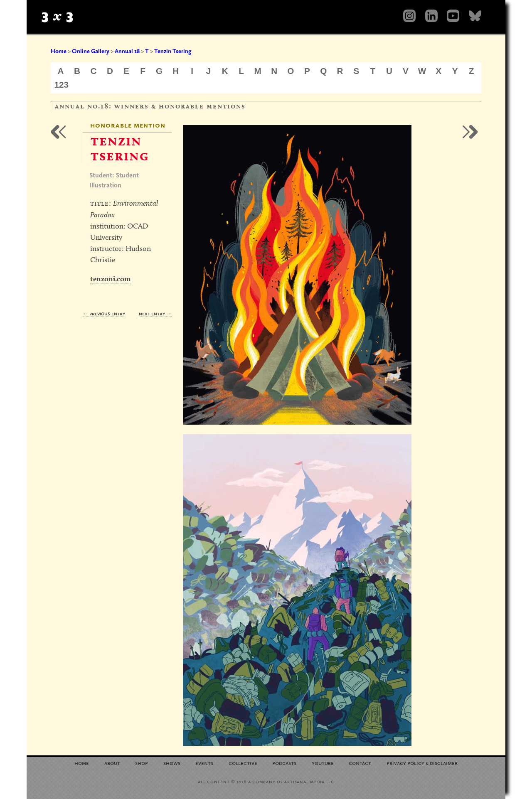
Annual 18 (127, 51)
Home (59, 51)
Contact (360, 763)
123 (62, 85)
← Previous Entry (104, 313)
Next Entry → (155, 313)
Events (204, 763)
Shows (172, 763)
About (112, 763)
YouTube (323, 763)
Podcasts (284, 763)
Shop (142, 763)
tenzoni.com (111, 279)
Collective (243, 763)
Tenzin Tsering (173, 51)
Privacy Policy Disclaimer (422, 763)
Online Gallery (91, 51)
